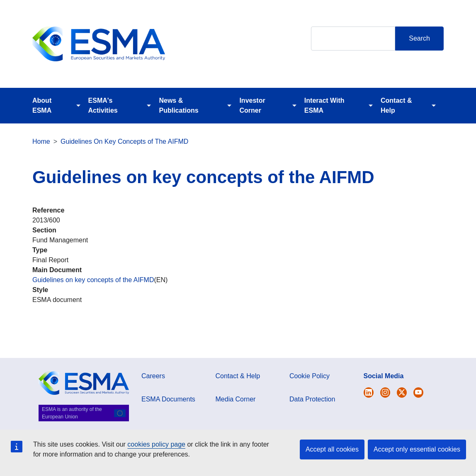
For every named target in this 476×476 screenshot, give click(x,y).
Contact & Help (396, 105)
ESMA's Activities (103, 105)
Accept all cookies (332, 449)
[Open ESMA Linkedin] (402, 393)
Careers (153, 376)
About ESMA (42, 105)
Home (41, 141)
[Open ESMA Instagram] (385, 393)
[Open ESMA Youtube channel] (418, 393)
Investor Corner (252, 105)
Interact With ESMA (324, 105)
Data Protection (312, 399)
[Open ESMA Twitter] (369, 393)
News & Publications (178, 105)
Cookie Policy (310, 376)
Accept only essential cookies (417, 449)
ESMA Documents (168, 399)
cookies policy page (156, 444)
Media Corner (236, 399)
